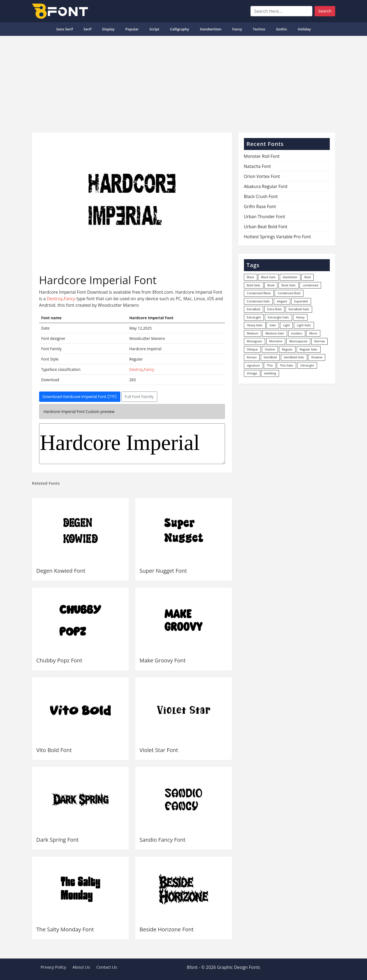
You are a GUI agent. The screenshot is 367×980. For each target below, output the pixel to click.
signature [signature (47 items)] (253, 365)
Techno (259, 29)
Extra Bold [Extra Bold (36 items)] (275, 309)
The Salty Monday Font (65, 929)
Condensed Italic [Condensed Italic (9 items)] (258, 301)
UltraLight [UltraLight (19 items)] (307, 365)
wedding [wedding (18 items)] (270, 373)
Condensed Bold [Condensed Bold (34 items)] (289, 293)
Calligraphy (180, 29)
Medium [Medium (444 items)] (253, 333)
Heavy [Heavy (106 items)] (300, 317)
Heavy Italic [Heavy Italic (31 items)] (255, 325)
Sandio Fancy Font (163, 840)
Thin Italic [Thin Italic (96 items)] (286, 365)
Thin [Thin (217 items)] (270, 365)
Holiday (305, 29)
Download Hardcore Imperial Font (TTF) (80, 397)
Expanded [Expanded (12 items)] (301, 301)
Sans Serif (65, 29)
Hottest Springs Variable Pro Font (277, 237)
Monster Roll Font (262, 156)
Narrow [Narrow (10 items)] (320, 341)
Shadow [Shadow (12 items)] (317, 357)
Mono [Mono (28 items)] (313, 333)
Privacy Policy (54, 967)
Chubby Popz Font (59, 660)
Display (108, 29)
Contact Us (107, 967)
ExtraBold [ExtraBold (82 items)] (254, 309)
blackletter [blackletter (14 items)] (290, 277)
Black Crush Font (261, 196)
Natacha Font (257, 166)
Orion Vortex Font (262, 176)
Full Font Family (139, 397)
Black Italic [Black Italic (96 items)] (268, 277)
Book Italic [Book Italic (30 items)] (289, 285)
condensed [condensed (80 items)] (310, 285)
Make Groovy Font (163, 660)
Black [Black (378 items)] (251, 277)
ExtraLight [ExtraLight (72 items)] (254, 317)
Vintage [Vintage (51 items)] (252, 373)
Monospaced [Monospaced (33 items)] (298, 341)
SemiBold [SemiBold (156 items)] (270, 357)
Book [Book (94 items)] (271, 285)
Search (325, 11)
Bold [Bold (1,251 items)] (307, 277)
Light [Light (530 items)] (286, 325)
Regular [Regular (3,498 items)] (287, 349)
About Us (81, 967)
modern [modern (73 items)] (297, 333)
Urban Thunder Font (265, 217)
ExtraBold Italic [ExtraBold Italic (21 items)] (299, 309)
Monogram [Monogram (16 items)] (255, 341)
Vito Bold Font (54, 750)
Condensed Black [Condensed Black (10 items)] (259, 293)
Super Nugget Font (163, 571)
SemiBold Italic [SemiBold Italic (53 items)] (294, 357)
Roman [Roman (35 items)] (252, 357)
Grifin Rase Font (260, 206)
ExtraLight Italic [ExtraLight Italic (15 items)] (278, 317)
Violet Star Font (159, 750)
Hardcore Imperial (132, 444)
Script (154, 29)
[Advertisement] (184, 82)
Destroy (55, 299)
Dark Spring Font (58, 840)
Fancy (237, 29)
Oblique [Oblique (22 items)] (252, 349)
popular (132, 29)
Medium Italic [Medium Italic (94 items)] (275, 333)
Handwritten (211, 29)
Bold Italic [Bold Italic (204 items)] (254, 285)
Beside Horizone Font (167, 929)
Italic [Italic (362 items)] (273, 325)
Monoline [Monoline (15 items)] (276, 341)
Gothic (282, 29)
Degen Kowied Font (61, 571)
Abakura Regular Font (266, 186)
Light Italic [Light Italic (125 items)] (304, 325)
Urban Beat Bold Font (266, 227)
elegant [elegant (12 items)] (282, 301)
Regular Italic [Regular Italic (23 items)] (309, 349)
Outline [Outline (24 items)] (270, 349)
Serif (88, 29)
